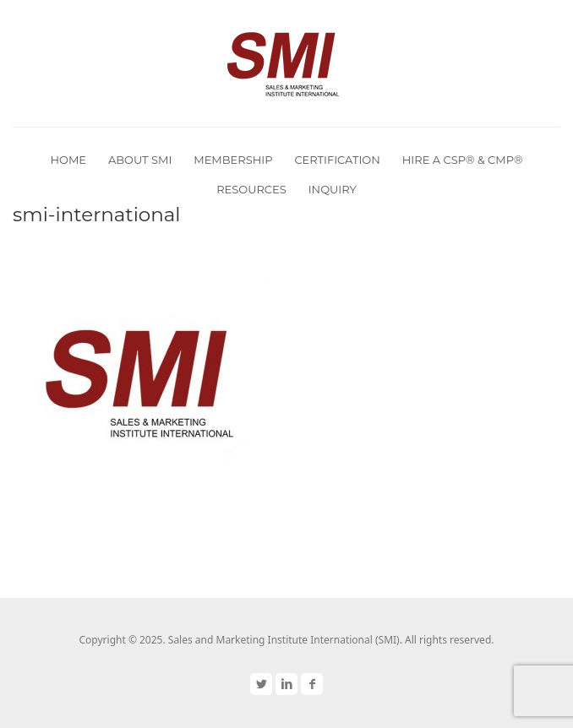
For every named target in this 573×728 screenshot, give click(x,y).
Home (68, 160)
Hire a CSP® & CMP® (463, 160)
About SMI (140, 160)
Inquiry (333, 189)
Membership (233, 160)
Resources (251, 189)
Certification (337, 160)
